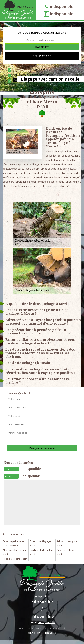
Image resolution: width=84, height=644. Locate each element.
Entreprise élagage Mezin (40, 543)
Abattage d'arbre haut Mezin (15, 552)
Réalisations (42, 56)
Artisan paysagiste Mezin (67, 543)
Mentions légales (42, 633)
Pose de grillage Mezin (66, 552)
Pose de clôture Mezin (15, 559)
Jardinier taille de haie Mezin (42, 552)
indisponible (62, 6)
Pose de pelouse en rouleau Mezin (14, 543)
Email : (42, 622)
